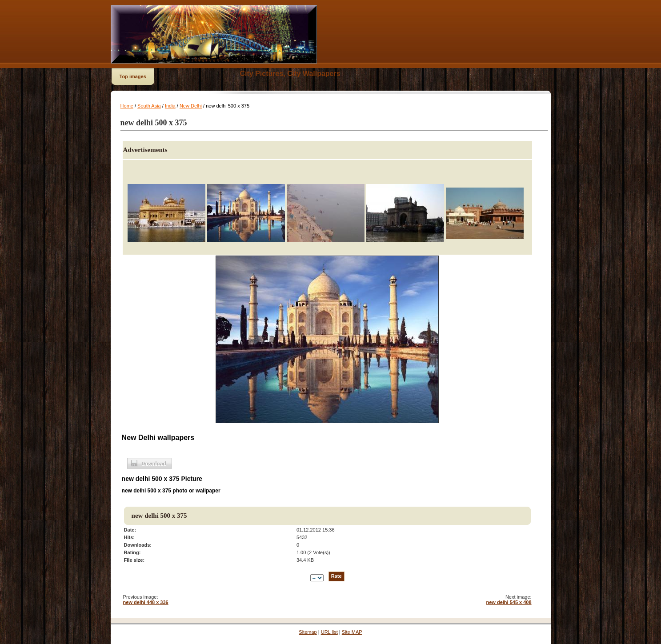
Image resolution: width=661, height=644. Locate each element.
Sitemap (308, 632)
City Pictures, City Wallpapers (290, 74)
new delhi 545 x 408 (509, 602)
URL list (329, 632)
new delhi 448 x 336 (146, 602)
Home (127, 106)
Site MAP (352, 632)
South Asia (149, 106)
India (170, 106)
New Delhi (191, 106)
